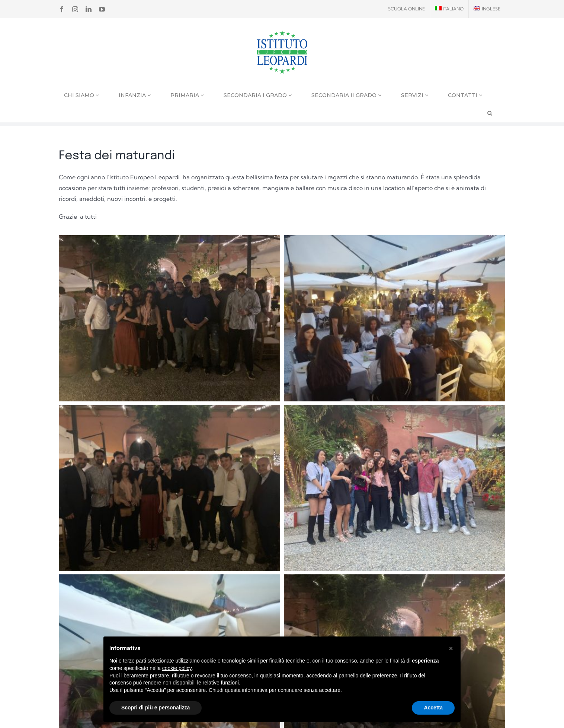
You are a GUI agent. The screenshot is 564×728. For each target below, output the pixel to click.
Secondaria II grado (346, 95)
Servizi (415, 95)
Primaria (187, 95)
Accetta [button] (433, 708)
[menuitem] (449, 9)
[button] (451, 648)
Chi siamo (81, 95)
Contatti (465, 95)
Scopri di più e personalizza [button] (156, 708)
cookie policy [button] (177, 668)
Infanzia (135, 95)
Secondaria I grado (258, 95)
